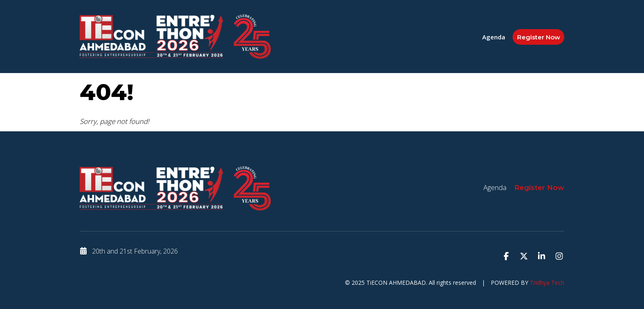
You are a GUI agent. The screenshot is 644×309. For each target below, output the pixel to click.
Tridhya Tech (547, 283)
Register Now (539, 37)
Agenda (494, 37)
